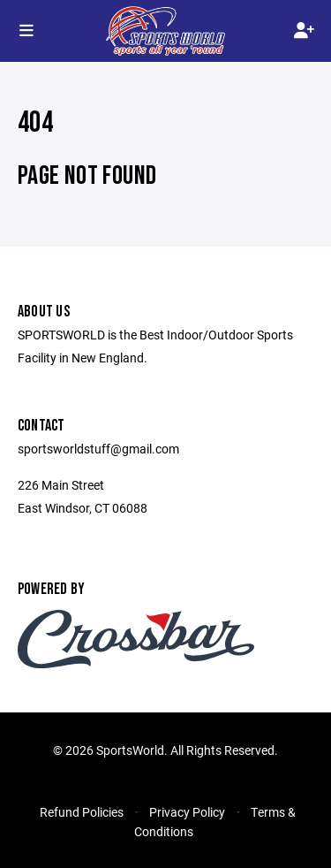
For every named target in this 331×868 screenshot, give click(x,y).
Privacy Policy (187, 812)
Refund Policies (82, 812)
